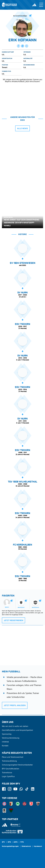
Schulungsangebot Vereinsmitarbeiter (17, 765)
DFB (9, 842)
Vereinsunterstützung (11, 738)
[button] (18, 46)
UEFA (16, 842)
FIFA (22, 842)
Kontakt (5, 746)
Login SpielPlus (8, 776)
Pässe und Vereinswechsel (13, 757)
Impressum (38, 846)
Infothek (5, 742)
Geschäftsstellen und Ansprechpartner (17, 730)
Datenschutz (26, 846)
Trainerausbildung (9, 761)
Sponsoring (7, 734)
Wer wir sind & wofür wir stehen (15, 726)
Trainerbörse (7, 772)
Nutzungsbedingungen (10, 846)
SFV (3, 842)
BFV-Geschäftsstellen (11, 769)
